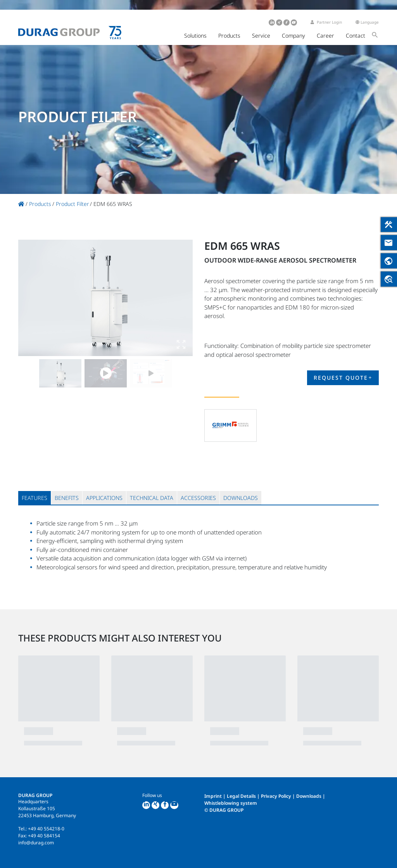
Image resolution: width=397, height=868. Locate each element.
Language (367, 22)
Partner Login (326, 22)
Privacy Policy (276, 796)
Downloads (309, 796)
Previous (32, 298)
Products (229, 35)
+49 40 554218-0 (46, 829)
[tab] (35, 498)
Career (325, 35)
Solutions (195, 35)
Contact (356, 35)
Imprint (213, 796)
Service (261, 35)
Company (293, 35)
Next (179, 298)
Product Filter (72, 204)
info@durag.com (36, 843)
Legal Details (241, 796)
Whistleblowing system (231, 803)
